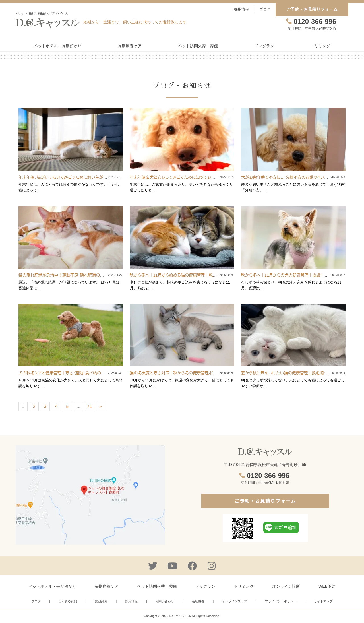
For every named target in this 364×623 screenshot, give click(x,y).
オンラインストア (235, 601)
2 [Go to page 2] (34, 406)
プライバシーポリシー (281, 601)
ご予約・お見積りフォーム (312, 9)
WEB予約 (327, 586)
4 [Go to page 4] (56, 406)
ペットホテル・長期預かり (58, 46)
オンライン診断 (286, 586)
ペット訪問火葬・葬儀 (198, 46)
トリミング (320, 46)
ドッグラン (264, 46)
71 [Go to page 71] (90, 406)
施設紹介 (101, 601)
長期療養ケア (130, 46)
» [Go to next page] (101, 406)
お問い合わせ (165, 601)
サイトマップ (323, 601)
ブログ (265, 9)
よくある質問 (68, 601)
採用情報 (241, 9)
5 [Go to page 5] (68, 406)
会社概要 (198, 601)
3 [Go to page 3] (45, 406)
